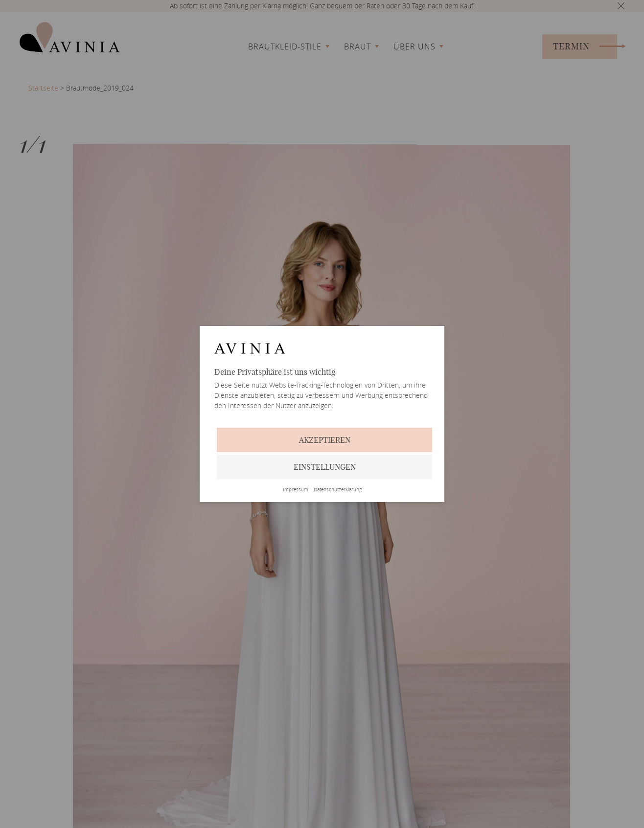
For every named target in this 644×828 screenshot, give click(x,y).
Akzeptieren (325, 440)
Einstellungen (325, 467)
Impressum (296, 490)
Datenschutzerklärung (338, 490)
